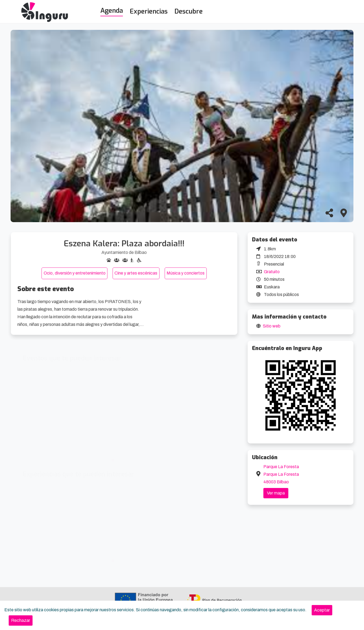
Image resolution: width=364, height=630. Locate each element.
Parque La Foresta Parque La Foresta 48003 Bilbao (281, 474)
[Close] (322, 610)
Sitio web (272, 326)
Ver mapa (276, 493)
